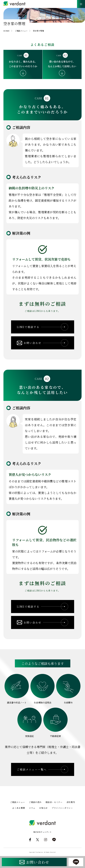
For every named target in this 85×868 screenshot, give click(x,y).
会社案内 (71, 802)
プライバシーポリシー (62, 808)
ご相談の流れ (35, 802)
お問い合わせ (38, 862)
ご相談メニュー (18, 802)
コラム (32, 808)
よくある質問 (18, 808)
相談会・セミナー (54, 802)
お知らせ (43, 808)
